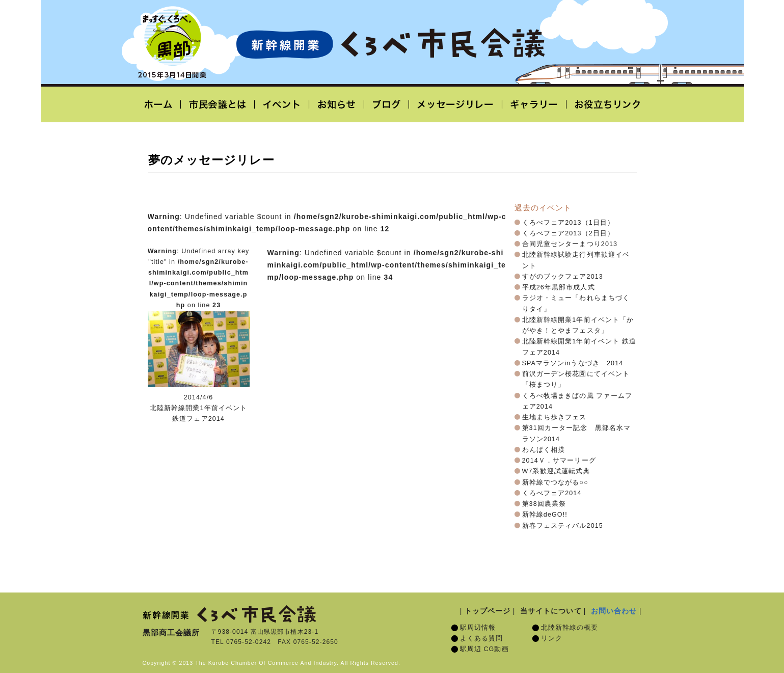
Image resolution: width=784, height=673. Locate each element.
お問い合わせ (614, 611)
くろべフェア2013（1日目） (569, 223)
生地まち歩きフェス (555, 417)
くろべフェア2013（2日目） (569, 233)
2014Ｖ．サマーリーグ (559, 461)
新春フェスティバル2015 (563, 526)
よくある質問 (482, 638)
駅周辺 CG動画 (484, 649)
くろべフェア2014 (552, 493)
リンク (552, 638)
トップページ (488, 611)
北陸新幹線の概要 (570, 628)
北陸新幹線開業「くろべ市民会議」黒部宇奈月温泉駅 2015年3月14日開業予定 (390, 44)
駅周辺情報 (478, 628)
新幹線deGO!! (545, 515)
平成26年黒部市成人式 (559, 287)
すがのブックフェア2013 (563, 277)
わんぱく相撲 (544, 450)
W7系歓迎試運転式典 (556, 471)
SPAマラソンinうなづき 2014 (573, 363)
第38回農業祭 (544, 504)
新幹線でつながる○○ (555, 482)
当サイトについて (551, 611)
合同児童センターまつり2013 (570, 244)
